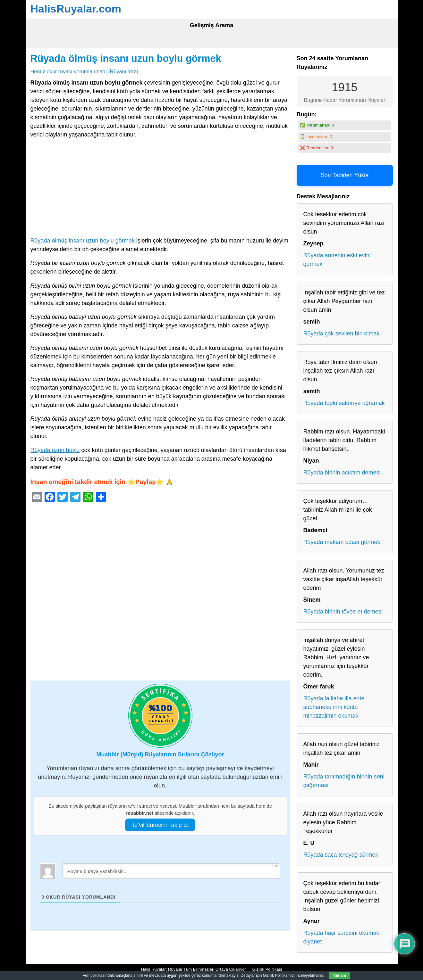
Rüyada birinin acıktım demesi (342, 473)
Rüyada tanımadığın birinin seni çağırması (344, 781)
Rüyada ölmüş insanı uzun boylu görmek (126, 58)
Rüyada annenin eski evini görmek (337, 260)
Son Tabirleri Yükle (345, 175)
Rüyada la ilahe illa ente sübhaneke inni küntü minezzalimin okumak (334, 707)
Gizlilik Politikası (267, 969)
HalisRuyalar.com (76, 9)
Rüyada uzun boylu (55, 450)
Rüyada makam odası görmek (342, 542)
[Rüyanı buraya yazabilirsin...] (171, 871)
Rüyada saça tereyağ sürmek (341, 855)
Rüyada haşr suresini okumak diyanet (341, 937)
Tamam (339, 976)
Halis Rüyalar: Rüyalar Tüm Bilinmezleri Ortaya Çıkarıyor (193, 969)
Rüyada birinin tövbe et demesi (343, 612)
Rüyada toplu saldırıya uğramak (344, 403)
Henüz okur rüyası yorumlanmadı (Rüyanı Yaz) (84, 71)
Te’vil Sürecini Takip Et (160, 825)
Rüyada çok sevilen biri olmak (342, 334)
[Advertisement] (160, 189)
